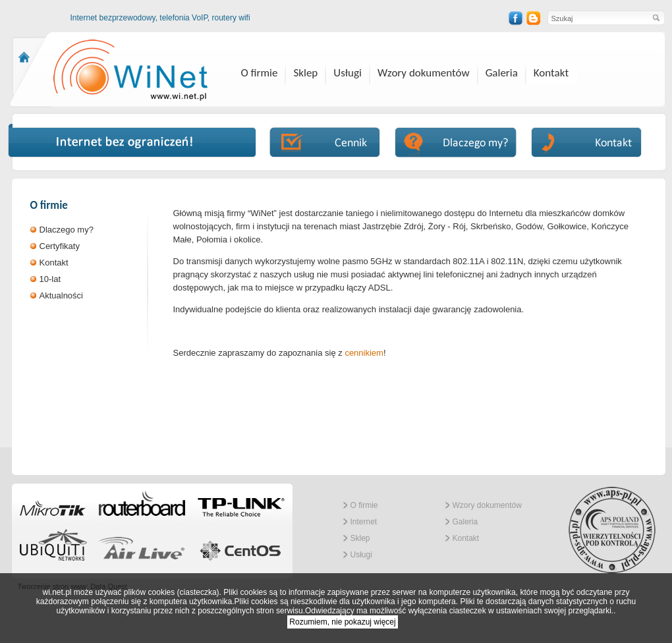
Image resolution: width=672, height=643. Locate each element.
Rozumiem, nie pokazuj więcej (342, 622)
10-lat (50, 279)
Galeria (502, 73)
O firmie (260, 73)
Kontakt (551, 73)
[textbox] (599, 18)
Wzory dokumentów (424, 73)
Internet (364, 522)
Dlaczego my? (67, 230)
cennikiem (364, 353)
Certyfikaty (60, 246)
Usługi (348, 73)
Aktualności (61, 295)
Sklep (305, 73)
